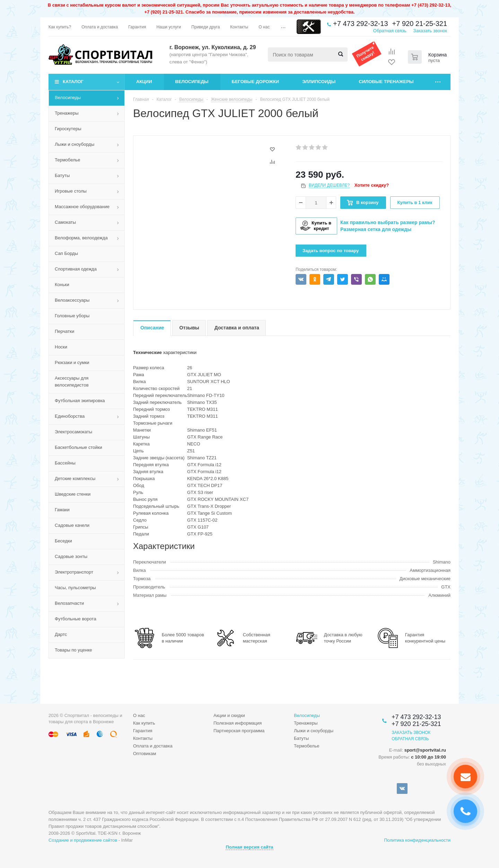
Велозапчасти (69, 603)
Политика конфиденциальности (417, 840)
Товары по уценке (73, 650)
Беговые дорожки (256, 82)
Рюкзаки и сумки (72, 362)
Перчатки (64, 331)
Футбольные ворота (76, 619)
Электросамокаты (73, 432)
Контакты (143, 738)
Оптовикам (145, 754)
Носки (61, 347)
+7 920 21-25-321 (420, 24)
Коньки (62, 285)
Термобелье (68, 160)
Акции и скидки (229, 715)
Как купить (144, 723)
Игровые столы (71, 191)
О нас (139, 715)
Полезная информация (238, 723)
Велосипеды (192, 82)
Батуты (62, 175)
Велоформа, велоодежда (81, 238)
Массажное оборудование (82, 207)
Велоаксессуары (72, 300)
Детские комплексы (75, 479)
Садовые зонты (71, 556)
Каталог (73, 82)
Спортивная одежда (76, 269)
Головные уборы (72, 316)
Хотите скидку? (372, 185)
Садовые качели (72, 525)
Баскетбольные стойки (78, 447)
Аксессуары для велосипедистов (72, 382)
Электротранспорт (74, 572)
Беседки (63, 541)
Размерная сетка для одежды (376, 229)
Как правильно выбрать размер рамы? (388, 222)
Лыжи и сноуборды (75, 144)
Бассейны (65, 463)
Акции (144, 82)
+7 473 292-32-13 (360, 24)
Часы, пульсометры (75, 588)
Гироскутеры (68, 129)
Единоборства (70, 416)
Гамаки (62, 510)
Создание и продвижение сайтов (83, 840)
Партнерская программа (239, 731)
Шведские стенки (73, 494)
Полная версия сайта (249, 847)
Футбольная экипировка (80, 401)
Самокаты (65, 222)
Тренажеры (67, 113)
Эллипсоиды (319, 82)
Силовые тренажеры (386, 82)
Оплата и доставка (153, 746)
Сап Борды (66, 253)
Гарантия (143, 731)
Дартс (61, 634)
